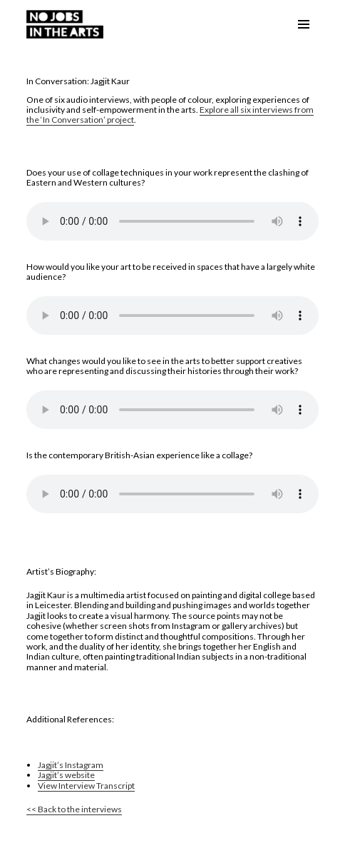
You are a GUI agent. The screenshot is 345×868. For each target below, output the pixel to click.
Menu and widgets (304, 39)
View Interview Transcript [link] (86, 786)
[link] (65, 23)
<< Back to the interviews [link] (74, 809)
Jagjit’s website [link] (66, 775)
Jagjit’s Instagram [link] (71, 765)
